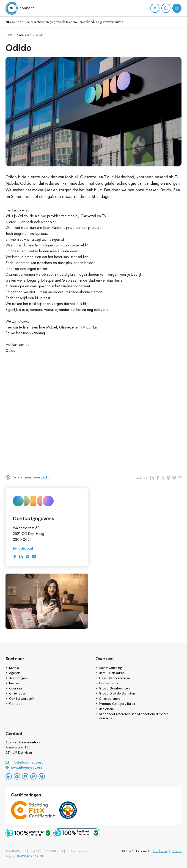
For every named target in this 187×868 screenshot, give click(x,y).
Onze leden (24, 35)
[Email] (93, 763)
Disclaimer (160, 851)
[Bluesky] (42, 776)
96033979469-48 (30, 856)
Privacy (177, 851)
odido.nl (23, 548)
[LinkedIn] (9, 776)
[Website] (93, 768)
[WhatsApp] (17, 776)
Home (9, 35)
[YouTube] (25, 776)
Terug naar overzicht (28, 477)
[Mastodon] (33, 776)
